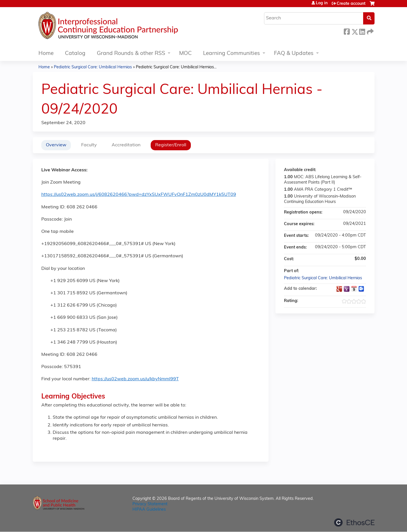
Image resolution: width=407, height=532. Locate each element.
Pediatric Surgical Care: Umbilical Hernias (93, 67)
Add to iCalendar (354, 289)
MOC (185, 54)
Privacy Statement (150, 504)
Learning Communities (232, 54)
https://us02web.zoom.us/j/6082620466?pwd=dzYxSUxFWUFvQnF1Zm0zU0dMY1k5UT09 (139, 195)
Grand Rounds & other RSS (131, 54)
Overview (56, 145)
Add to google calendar (339, 289)
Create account (351, 4)
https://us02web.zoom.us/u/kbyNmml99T (135, 379)
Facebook (347, 31)
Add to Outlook (361, 289)
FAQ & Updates (294, 54)
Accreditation (126, 145)
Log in (322, 3)
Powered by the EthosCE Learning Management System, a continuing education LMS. (354, 522)
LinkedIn (362, 31)
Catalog (75, 54)
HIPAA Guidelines (149, 510)
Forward (370, 31)
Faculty (89, 145)
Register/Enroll (171, 145)
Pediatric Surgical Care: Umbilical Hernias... (176, 67)
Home (46, 54)
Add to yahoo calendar (347, 289)
